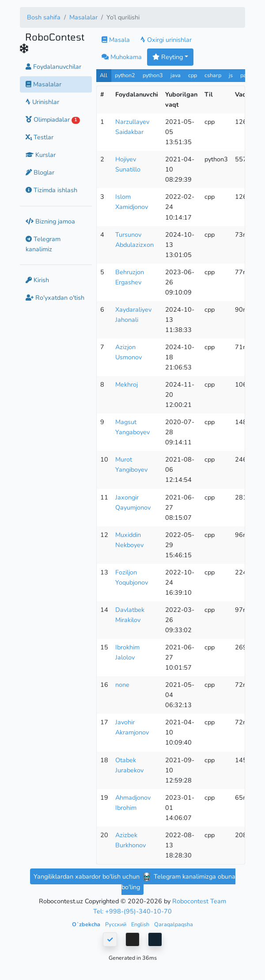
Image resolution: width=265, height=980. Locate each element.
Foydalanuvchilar (53, 67)
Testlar (40, 137)
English (141, 924)
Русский (116, 924)
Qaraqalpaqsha (174, 924)
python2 (125, 75)
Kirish (37, 280)
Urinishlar (42, 102)
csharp (213, 75)
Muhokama (122, 57)
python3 (153, 75)
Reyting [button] (168, 57)
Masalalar (83, 17)
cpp (193, 75)
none (122, 685)
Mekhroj (127, 384)
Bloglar (40, 172)
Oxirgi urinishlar (166, 40)
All (104, 75)
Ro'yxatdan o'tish (55, 298)
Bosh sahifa (44, 17)
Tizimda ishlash (51, 190)
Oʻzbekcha (87, 924)
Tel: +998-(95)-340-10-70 (132, 911)
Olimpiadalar (53, 119)
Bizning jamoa (50, 221)
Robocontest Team (199, 901)
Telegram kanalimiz (43, 244)
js (232, 75)
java (176, 75)
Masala (116, 40)
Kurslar (41, 155)
